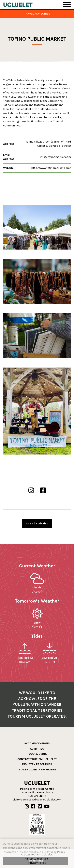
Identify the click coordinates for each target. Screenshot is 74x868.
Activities (37, 749)
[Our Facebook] (33, 807)
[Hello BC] (37, 824)
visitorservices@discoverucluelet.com (37, 800)
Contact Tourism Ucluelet (37, 759)
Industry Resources (37, 764)
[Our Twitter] (40, 807)
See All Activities (37, 524)
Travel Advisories (37, 14)
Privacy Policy (56, 852)
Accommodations (37, 743)
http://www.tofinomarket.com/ (51, 168)
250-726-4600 (37, 796)
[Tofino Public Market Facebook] (43, 491)
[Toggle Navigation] (67, 5)
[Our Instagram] (27, 807)
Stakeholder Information (37, 770)
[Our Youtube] (47, 807)
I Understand (36, 861)
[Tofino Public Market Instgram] (31, 491)
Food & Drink (37, 754)
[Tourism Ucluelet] (18, 5)
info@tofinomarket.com (55, 157)
